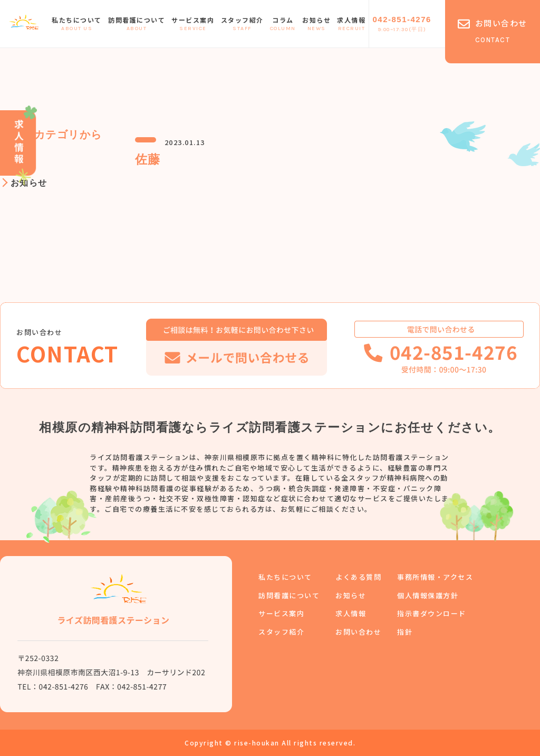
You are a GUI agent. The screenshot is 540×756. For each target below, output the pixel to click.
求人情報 (351, 24)
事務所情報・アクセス (435, 577)
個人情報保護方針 (428, 595)
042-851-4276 (402, 24)
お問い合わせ (358, 632)
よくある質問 (358, 577)
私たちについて (77, 24)
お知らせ (316, 24)
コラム (283, 24)
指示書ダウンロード (432, 613)
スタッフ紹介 (242, 24)
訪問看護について (137, 24)
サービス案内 (193, 24)
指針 (405, 632)
